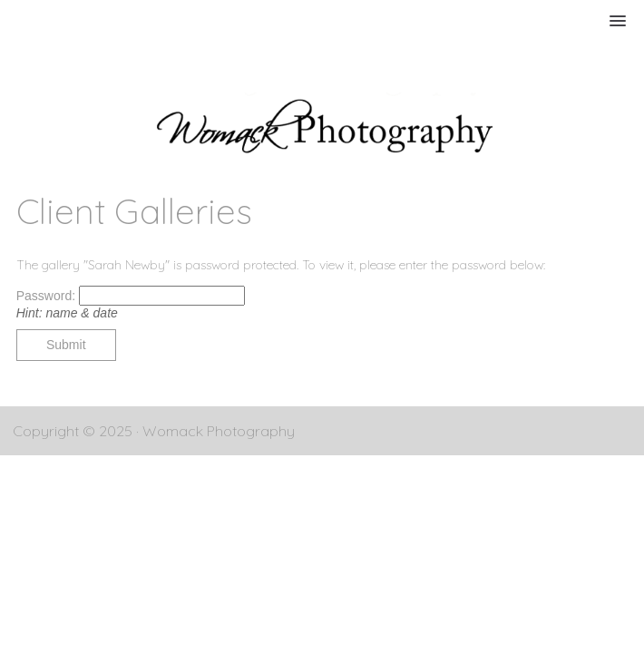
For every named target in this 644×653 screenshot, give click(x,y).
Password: (48, 296)
